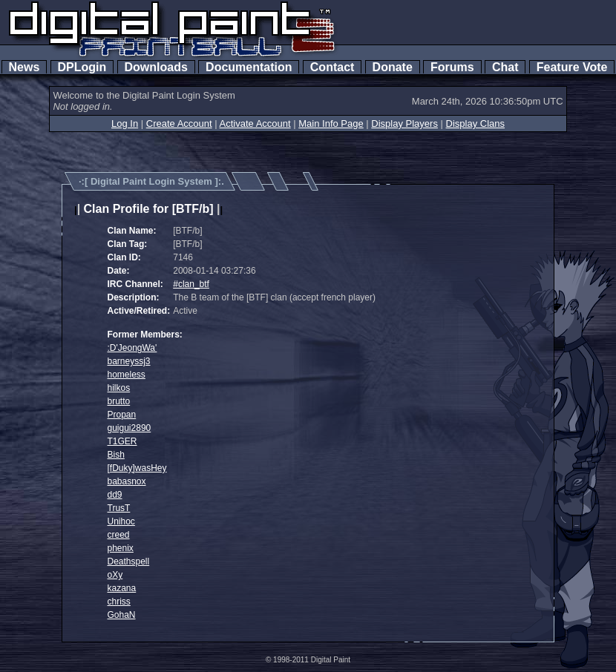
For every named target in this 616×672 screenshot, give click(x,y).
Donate (393, 67)
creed (119, 535)
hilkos (119, 388)
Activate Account (255, 123)
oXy (115, 575)
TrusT (119, 508)
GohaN (122, 615)
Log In (125, 123)
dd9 (115, 495)
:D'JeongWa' (132, 348)
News (24, 67)
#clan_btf (191, 284)
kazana (122, 588)
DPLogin (82, 67)
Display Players (404, 123)
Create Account (179, 123)
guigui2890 (130, 428)
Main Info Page (331, 123)
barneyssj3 (129, 361)
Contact (332, 67)
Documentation (249, 67)
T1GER (122, 441)
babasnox (127, 481)
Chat (505, 67)
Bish (116, 455)
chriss (119, 602)
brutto (119, 401)
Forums (452, 67)
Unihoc (121, 521)
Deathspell (129, 561)
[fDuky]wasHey (137, 468)
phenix (121, 548)
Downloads (156, 67)
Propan (122, 415)
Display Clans (475, 123)
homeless (127, 375)
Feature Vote (572, 67)
